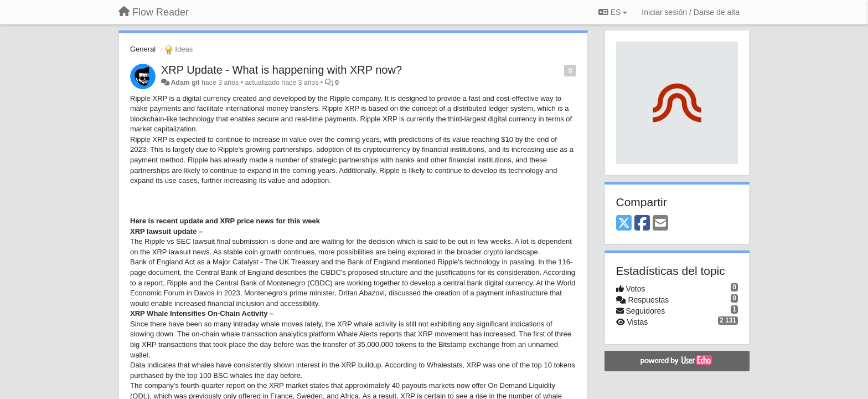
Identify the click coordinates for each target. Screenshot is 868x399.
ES (613, 12)
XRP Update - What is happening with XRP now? (281, 70)
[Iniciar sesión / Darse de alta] (691, 12)
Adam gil (185, 83)
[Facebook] (642, 224)
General (143, 49)
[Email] (660, 224)
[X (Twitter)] (624, 224)
